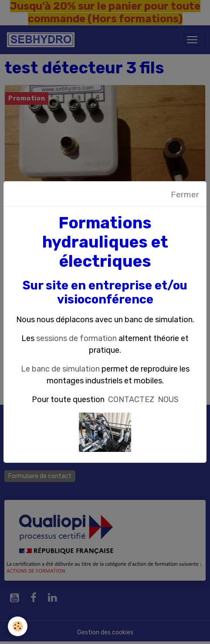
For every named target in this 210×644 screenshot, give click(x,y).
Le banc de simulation (60, 369)
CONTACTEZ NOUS (143, 399)
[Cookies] (18, 626)
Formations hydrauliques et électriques (105, 242)
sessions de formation (76, 338)
